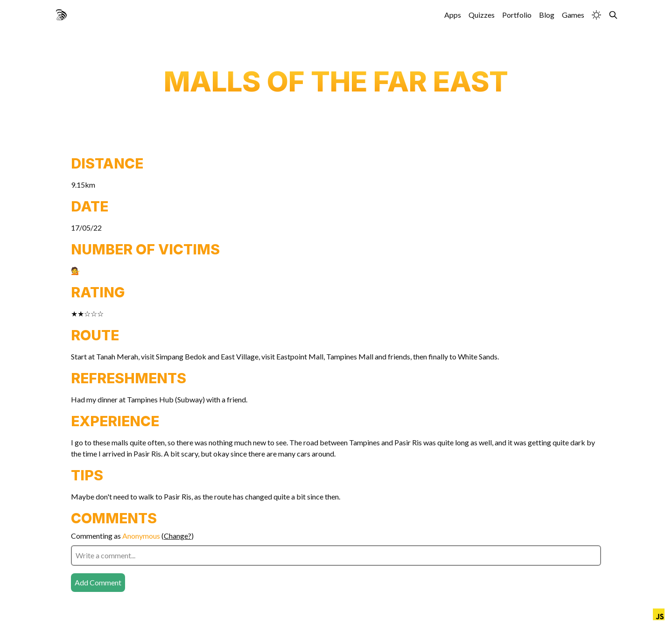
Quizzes (482, 15)
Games (573, 15)
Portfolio (517, 15)
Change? (178, 536)
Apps (453, 15)
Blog (547, 15)
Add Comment (98, 582)
